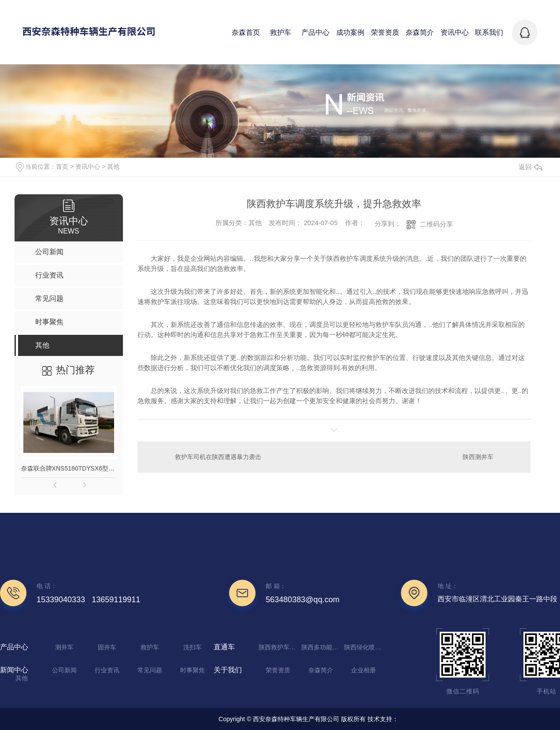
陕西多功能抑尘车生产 (322, 647)
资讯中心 (88, 167)
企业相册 (363, 670)
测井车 (64, 647)
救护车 (150, 647)
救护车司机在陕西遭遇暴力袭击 (218, 457)
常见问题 (150, 670)
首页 (62, 167)
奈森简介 (321, 670)
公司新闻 (64, 670)
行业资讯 (107, 670)
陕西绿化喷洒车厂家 (364, 647)
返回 (530, 167)
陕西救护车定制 (279, 647)
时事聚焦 (193, 670)
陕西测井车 (478, 457)
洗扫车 (193, 647)
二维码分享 (436, 224)
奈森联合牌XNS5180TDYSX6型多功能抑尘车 (69, 468)
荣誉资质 (278, 670)
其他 (113, 167)
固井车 (107, 647)
